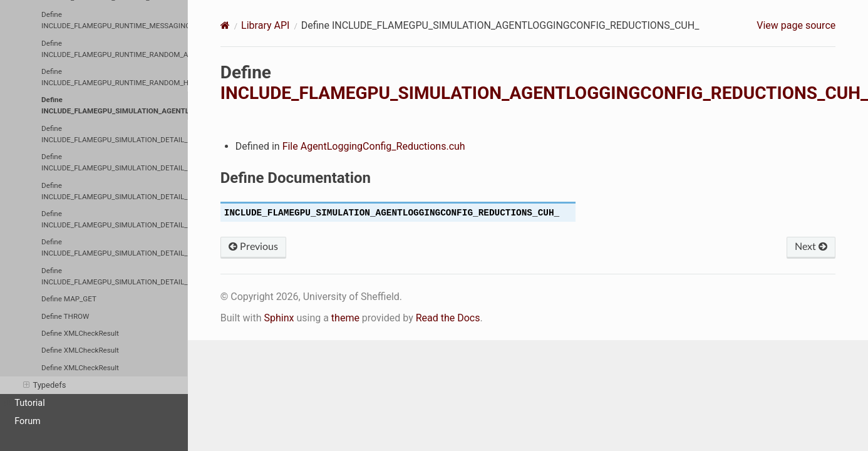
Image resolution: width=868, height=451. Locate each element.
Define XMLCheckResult (80, 333)
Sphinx (279, 318)
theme (345, 318)
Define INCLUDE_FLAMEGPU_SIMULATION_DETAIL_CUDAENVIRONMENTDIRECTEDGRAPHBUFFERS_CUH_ (115, 162)
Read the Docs (448, 318)
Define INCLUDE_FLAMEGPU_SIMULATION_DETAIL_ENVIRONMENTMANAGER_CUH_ (115, 247)
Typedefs (44, 385)
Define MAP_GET (69, 299)
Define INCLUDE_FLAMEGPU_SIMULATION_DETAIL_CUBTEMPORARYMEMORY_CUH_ (115, 134)
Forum (27, 421)
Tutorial (24, 403)
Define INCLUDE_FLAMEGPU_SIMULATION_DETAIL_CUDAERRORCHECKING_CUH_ (115, 191)
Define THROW (65, 316)
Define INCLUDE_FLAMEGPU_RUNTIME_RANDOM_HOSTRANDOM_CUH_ (115, 77)
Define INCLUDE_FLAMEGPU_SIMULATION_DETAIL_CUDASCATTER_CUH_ (115, 219)
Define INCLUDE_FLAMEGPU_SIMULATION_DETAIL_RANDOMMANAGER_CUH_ (115, 276)
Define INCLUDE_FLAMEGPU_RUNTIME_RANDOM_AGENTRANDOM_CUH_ (115, 49)
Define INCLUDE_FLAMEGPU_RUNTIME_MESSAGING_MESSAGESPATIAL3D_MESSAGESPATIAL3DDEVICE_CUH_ (115, 20)
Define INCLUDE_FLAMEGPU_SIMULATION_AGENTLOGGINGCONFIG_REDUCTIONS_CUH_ (115, 105)
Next (811, 247)
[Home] (225, 25)
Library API (265, 25)
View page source (796, 25)
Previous (253, 247)
